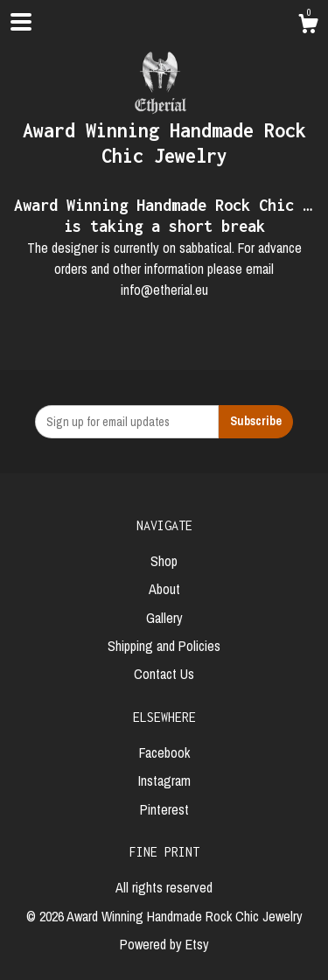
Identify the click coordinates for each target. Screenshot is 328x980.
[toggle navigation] (21, 22)
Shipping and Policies (164, 646)
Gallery (164, 618)
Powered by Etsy (164, 944)
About (164, 589)
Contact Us (164, 674)
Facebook (164, 752)
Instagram (164, 780)
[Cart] (308, 26)
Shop (164, 561)
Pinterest (164, 809)
